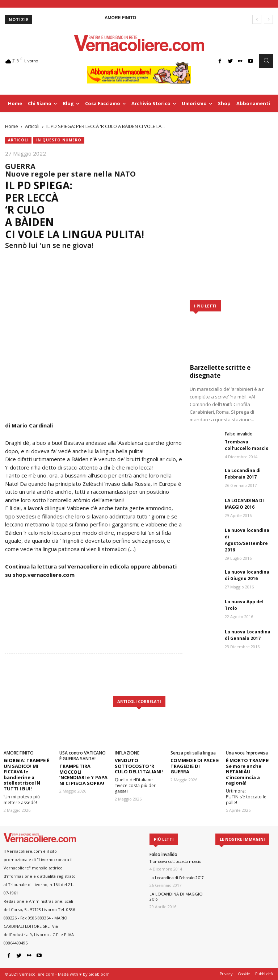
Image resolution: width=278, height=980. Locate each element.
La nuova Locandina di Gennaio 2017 (248, 635)
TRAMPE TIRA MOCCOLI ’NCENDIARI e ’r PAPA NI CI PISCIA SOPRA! (83, 775)
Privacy (226, 974)
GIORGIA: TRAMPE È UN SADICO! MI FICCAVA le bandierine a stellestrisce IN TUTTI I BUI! (26, 774)
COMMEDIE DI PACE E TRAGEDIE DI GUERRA (195, 766)
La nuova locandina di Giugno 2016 (247, 575)
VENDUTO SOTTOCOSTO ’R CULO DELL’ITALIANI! (139, 766)
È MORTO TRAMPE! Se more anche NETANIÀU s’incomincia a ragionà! (248, 772)
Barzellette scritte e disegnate (220, 371)
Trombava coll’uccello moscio (247, 445)
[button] (266, 61)
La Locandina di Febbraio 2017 (243, 474)
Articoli (32, 126)
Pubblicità (264, 974)
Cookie (244, 974)
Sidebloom (99, 974)
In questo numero (59, 140)
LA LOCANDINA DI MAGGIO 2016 (244, 504)
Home (12, 126)
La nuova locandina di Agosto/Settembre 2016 (247, 540)
